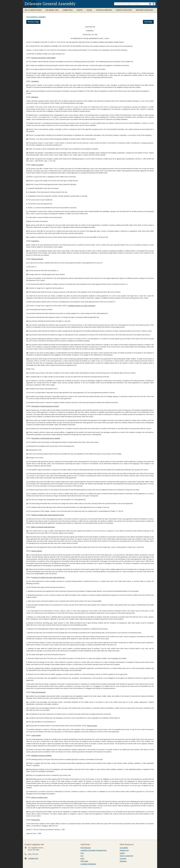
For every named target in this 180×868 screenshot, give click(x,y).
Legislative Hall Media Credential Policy (94, 850)
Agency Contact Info (126, 856)
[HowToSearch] (150, 4)
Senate (80, 10)
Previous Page (33, 22)
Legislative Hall (33, 858)
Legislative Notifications (88, 864)
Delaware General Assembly (50, 4)
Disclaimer (123, 861)
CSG (82, 853)
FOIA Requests (86, 848)
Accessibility (124, 848)
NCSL (83, 859)
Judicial (122, 853)
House (89, 10)
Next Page (148, 22)
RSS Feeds (84, 861)
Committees (68, 10)
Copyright (123, 859)
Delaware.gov (124, 850)
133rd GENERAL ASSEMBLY (36, 17)
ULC (82, 856)
